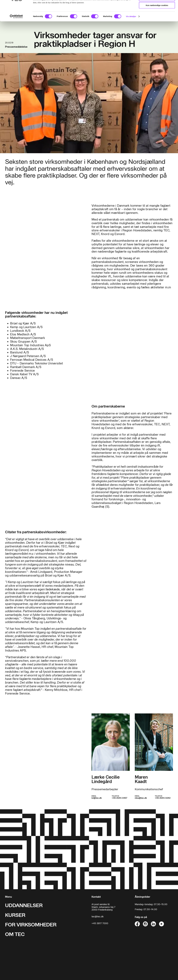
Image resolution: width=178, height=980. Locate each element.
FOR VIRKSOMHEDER (31, 925)
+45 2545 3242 (163, 798)
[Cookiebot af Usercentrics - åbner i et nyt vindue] (16, 32)
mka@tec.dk (141, 798)
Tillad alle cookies (157, 6)
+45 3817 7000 (100, 923)
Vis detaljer (131, 32)
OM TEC (15, 934)
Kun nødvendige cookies (157, 21)
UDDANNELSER (24, 905)
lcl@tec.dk (97, 798)
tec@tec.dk (98, 917)
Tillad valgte (157, 14)
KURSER (15, 915)
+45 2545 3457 (119, 798)
